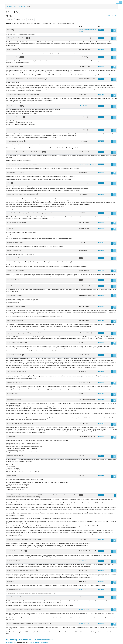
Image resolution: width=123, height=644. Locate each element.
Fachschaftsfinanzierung (12, 394)
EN (121, 2)
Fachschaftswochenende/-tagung (15, 456)
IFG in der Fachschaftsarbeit (13, 106)
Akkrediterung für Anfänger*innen (15, 117)
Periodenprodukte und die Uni (14, 355)
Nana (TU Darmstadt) (84, 609)
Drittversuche (10, 228)
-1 (79, 243)
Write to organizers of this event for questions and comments (30, 640)
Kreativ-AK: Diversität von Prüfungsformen (17, 371)
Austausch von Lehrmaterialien (14, 130)
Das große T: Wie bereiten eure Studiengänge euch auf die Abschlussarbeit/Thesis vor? (28, 623)
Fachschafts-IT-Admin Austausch (14, 589)
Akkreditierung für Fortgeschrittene (15, 141)
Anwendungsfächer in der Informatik (15, 270)
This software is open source (42, 642)
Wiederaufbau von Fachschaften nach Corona (18, 597)
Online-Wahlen (10, 581)
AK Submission (22, 6)
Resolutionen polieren (12, 49)
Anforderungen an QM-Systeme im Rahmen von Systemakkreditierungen (24, 152)
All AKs (108, 16)
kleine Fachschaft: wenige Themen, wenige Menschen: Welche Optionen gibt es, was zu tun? (29, 213)
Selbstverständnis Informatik (13, 295)
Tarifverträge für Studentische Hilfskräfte (16, 38)
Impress (32, 642)
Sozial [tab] (24, 20)
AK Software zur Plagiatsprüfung (14, 382)
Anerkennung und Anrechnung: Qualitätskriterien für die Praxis (22, 540)
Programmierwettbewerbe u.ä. (14, 400)
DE (117, 2)
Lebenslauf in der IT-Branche (13, 561)
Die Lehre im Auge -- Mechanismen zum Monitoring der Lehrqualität (23, 609)
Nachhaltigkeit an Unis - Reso (14, 306)
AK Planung (9, 30)
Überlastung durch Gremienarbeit (15, 258)
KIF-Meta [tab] (18, 20)
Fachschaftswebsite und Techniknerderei (16, 222)
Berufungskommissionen (13, 66)
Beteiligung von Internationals (14, 250)
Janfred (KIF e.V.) (83, 106)
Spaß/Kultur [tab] (30, 20)
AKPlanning (9, 6)
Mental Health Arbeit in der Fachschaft (16, 551)
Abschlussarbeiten (11, 436)
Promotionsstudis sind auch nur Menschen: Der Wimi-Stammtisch (22, 164)
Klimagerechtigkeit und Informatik (15, 321)
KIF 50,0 (15, 6)
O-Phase (9, 183)
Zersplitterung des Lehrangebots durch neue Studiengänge (21, 570)
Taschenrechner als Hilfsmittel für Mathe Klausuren (19, 423)
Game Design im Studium (13, 280)
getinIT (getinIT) (82, 561)
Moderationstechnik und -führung (15, 243)
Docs (15, 642)
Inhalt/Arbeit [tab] (10, 19)
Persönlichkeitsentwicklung (13, 57)
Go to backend (10, 642)
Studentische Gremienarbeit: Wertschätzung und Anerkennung (22, 95)
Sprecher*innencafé (11, 476)
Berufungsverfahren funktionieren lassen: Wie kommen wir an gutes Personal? (26, 79)
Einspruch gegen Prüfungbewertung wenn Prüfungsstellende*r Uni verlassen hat (26, 333)
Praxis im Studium (11, 286)
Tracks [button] (113, 16)
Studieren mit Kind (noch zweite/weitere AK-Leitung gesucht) (22, 194)
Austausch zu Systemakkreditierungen (16, 342)
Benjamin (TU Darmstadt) (85, 30)
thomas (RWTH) (82, 589)
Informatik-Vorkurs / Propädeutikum (15, 172)
